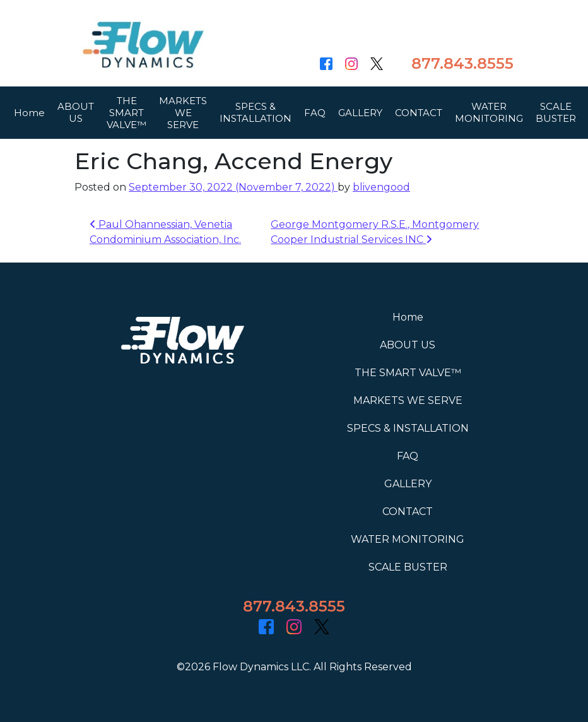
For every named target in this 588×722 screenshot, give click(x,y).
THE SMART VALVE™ (126, 115)
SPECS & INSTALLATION (256, 115)
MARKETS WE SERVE (183, 115)
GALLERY (360, 115)
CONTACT (419, 115)
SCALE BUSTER (556, 115)
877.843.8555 (462, 63)
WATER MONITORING (489, 115)
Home (29, 115)
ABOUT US (76, 115)
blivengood (381, 187)
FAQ (315, 115)
